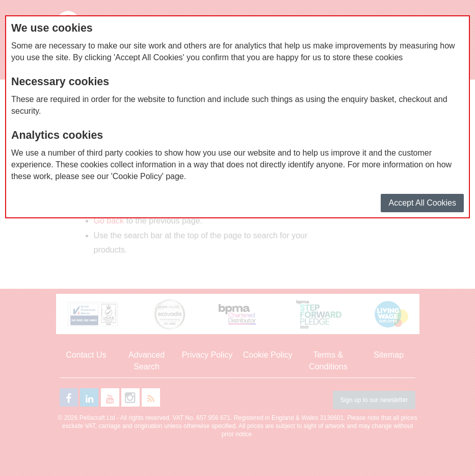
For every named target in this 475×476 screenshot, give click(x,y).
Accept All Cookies (422, 203)
